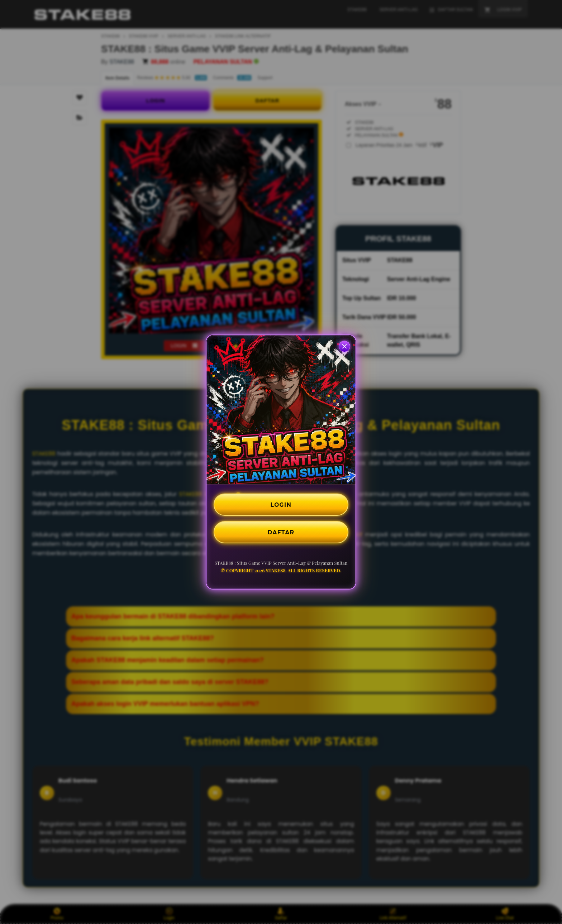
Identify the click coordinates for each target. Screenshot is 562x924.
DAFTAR (281, 532)
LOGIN (281, 504)
